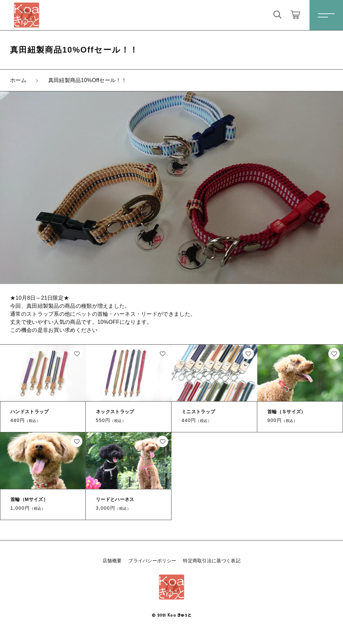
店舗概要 (112, 561)
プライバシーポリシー (152, 561)
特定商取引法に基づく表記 (212, 561)
